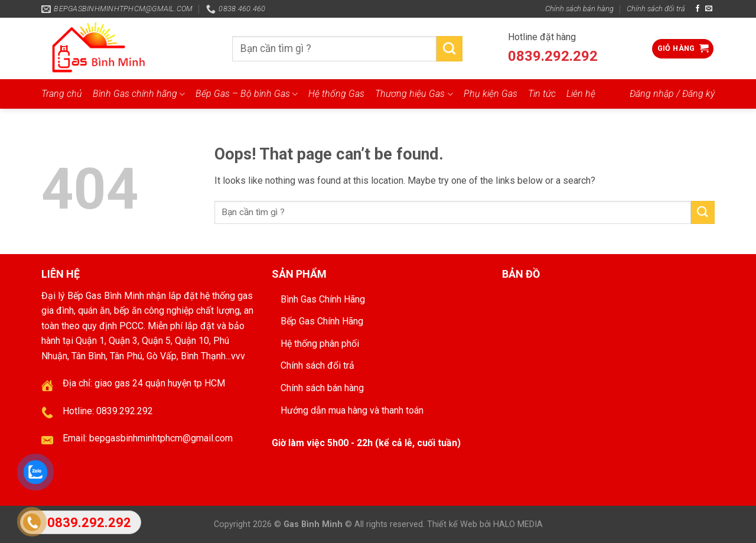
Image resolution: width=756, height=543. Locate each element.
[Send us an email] (709, 9)
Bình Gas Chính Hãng (323, 299)
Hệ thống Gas (336, 94)
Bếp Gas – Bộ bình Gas (247, 94)
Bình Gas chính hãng (139, 94)
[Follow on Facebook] (698, 9)
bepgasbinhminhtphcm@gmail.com (161, 438)
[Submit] (449, 49)
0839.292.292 (553, 56)
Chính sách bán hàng (579, 9)
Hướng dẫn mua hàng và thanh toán (352, 410)
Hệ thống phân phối (320, 344)
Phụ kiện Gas (491, 94)
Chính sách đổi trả (656, 9)
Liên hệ (581, 94)
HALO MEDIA (518, 524)
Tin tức (542, 94)
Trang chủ (62, 94)
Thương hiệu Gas (414, 94)
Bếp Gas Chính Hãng (322, 321)
